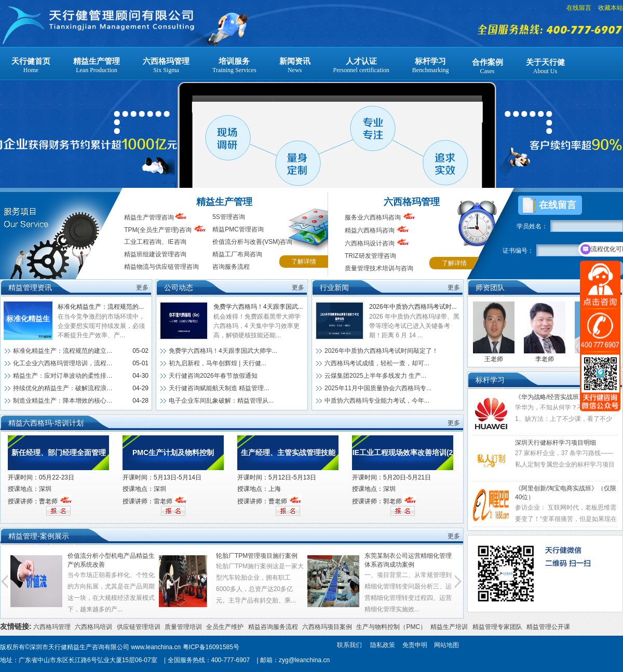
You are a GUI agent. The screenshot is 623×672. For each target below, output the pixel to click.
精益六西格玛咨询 (377, 230)
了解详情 (304, 262)
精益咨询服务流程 (273, 627)
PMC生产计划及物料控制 (173, 452)
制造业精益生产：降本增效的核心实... (64, 401)
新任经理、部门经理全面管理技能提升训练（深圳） (59, 459)
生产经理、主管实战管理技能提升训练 (288, 459)
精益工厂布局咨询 (237, 254)
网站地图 (446, 645)
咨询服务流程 (231, 267)
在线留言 (579, 8)
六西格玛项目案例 (327, 627)
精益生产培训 (449, 627)
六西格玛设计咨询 (377, 243)
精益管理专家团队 (497, 627)
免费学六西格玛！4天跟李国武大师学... (223, 351)
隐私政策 (383, 645)
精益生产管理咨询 (149, 217)
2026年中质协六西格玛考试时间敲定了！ (381, 351)
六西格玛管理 (412, 202)
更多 (142, 287)
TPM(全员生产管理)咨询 (158, 230)
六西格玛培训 (93, 627)
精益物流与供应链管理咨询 (161, 267)
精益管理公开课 (548, 627)
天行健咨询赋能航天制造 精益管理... (219, 388)
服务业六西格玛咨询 (373, 217)
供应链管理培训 (139, 627)
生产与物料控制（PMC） (391, 627)
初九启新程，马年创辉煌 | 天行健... (218, 363)
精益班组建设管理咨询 (155, 254)
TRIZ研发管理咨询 (370, 256)
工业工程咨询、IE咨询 (155, 242)
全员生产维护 (225, 627)
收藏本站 (611, 8)
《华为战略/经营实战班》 (550, 397)
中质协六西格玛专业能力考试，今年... (377, 401)
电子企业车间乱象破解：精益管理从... (221, 401)
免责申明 (415, 645)
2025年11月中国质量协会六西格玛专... (378, 388)
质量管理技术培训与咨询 (379, 268)
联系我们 (349, 645)
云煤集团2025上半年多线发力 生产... (375, 376)
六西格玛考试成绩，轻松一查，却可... (377, 363)
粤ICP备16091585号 (211, 647)
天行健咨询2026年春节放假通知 (213, 376)
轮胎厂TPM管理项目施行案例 (257, 556)
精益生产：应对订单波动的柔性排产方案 (64, 376)
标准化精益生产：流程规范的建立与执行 (28, 327)
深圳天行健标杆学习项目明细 (556, 443)
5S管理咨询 (229, 217)
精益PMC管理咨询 (238, 229)
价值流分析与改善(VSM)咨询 (252, 242)
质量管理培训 (183, 627)
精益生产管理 (224, 202)
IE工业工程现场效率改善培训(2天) (403, 459)
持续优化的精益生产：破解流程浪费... (64, 388)
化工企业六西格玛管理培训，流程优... (64, 363)
